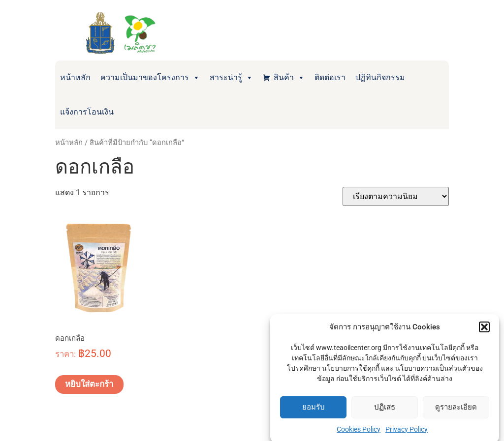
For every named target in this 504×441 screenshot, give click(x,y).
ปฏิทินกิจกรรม (380, 77)
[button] (484, 330)
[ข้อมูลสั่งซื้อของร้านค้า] (396, 196)
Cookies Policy (359, 432)
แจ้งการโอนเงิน (87, 112)
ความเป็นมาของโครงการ (150, 78)
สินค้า (289, 78)
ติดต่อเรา (330, 77)
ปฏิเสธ (385, 411)
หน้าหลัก (75, 77)
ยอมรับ (314, 411)
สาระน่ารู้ (231, 78)
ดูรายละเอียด (456, 411)
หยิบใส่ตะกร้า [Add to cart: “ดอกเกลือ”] (89, 384)
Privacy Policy (407, 432)
